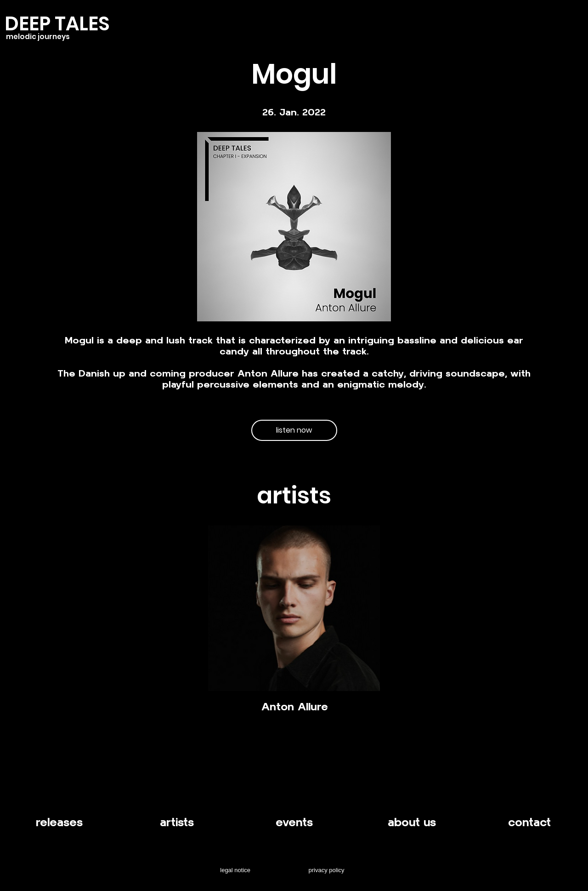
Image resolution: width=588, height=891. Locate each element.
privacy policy (327, 870)
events (294, 822)
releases (59, 822)
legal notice (235, 870)
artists (177, 822)
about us (412, 822)
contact (529, 822)
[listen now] (294, 430)
